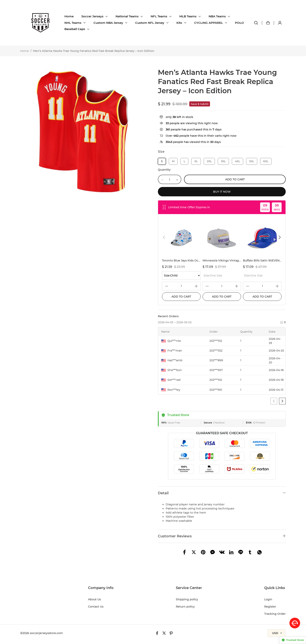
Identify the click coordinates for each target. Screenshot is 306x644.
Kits (179, 23)
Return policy (185, 607)
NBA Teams (217, 16)
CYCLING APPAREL (209, 23)
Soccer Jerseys (92, 16)
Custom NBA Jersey (108, 23)
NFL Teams (159, 16)
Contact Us (96, 607)
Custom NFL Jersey (150, 23)
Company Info (101, 588)
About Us (94, 599)
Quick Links (275, 588)
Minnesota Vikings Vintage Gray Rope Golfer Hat (237, 260)
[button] (164, 237)
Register (270, 607)
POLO (239, 23)
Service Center (189, 588)
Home (69, 16)
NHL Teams (73, 23)
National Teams (127, 16)
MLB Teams (188, 16)
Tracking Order (275, 614)
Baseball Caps (75, 29)
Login (268, 599)
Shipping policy (187, 599)
